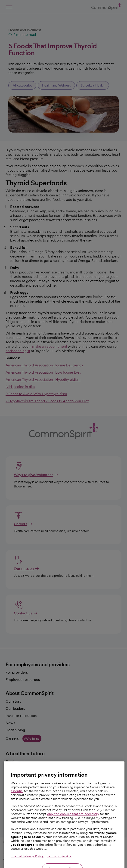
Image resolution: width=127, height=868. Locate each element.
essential (17, 809)
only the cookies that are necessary (73, 832)
